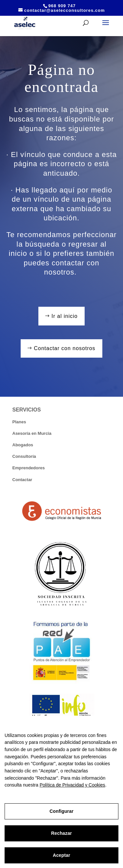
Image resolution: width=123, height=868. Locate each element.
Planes (19, 422)
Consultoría (24, 456)
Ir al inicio (65, 316)
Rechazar (61, 833)
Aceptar (61, 855)
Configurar (61, 811)
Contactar (22, 480)
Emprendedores (29, 468)
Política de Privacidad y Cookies (72, 785)
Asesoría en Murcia (32, 433)
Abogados (23, 445)
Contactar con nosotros (64, 348)
